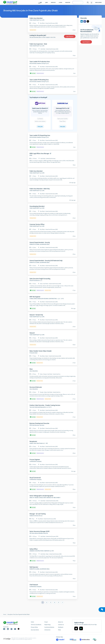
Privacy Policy (34, 627)
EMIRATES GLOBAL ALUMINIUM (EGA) (39, 244)
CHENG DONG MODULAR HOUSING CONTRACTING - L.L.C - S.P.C (47, 299)
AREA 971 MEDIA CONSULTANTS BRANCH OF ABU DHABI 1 (45, 498)
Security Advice (35, 630)
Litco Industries (34, 371)
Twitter (88, 21)
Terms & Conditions (36, 625)
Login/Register (70, 36)
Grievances (47, 630)
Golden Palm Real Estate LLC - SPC (39, 443)
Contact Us (61, 625)
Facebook (85, 21)
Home (5, 614)
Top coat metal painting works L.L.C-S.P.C (41, 407)
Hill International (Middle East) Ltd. (39, 533)
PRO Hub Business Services (37, 425)
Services (53, 2)
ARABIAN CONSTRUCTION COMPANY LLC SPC (42, 551)
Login (60, 2)
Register (68, 2)
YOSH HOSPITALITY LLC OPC (37, 20)
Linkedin (82, 21)
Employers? (98, 2)
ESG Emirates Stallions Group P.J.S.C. (39, 63)
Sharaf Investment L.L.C (36, 281)
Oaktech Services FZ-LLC (36, 516)
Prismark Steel (33, 353)
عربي (40, 3)
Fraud (46, 622)
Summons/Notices (49, 627)
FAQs (60, 630)
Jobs (46, 2)
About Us (61, 622)
